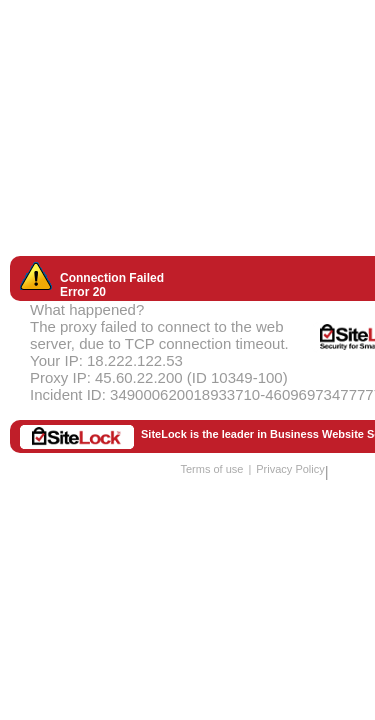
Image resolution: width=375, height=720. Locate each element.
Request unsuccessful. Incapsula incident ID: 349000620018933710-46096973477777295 (187, 360)
